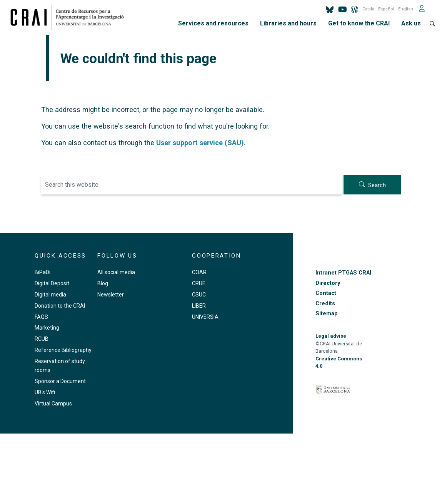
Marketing (47, 328)
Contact (326, 293)
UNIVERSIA (205, 317)
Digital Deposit (52, 283)
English (406, 9)
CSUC (199, 295)
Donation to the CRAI (60, 306)
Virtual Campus (53, 404)
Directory (328, 283)
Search (377, 185)
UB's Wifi (45, 392)
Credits (325, 304)
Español (386, 9)
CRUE (199, 283)
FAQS (41, 317)
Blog (103, 283)
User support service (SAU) (200, 143)
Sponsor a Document (60, 381)
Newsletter (111, 295)
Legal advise (331, 336)
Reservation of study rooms (60, 366)
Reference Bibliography (63, 350)
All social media (116, 272)
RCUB (42, 339)
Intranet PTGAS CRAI (343, 273)
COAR (199, 272)
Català (368, 9)
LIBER (199, 306)
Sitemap (327, 314)
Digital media (50, 295)
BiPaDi (43, 272)
